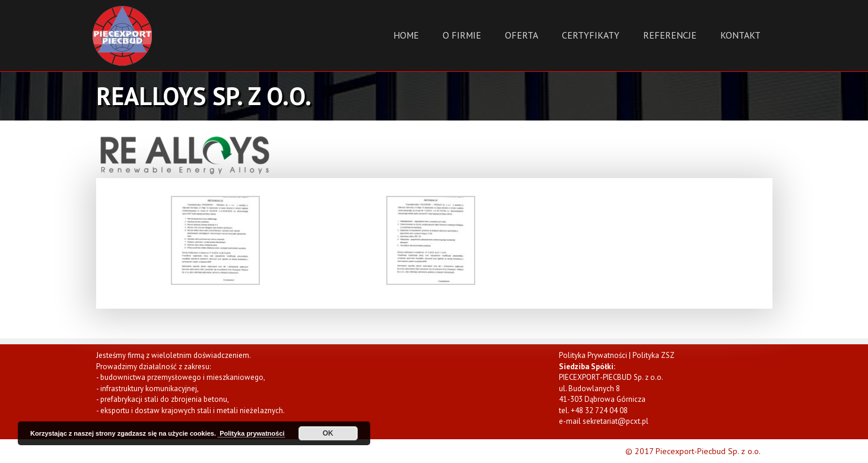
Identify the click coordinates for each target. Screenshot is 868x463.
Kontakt (740, 35)
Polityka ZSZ (654, 355)
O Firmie (462, 35)
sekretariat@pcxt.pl (616, 421)
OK (328, 433)
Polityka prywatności (251, 433)
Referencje (670, 35)
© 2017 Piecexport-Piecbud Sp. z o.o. (693, 451)
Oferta (522, 35)
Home (406, 35)
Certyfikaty (591, 35)
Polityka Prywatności (593, 355)
